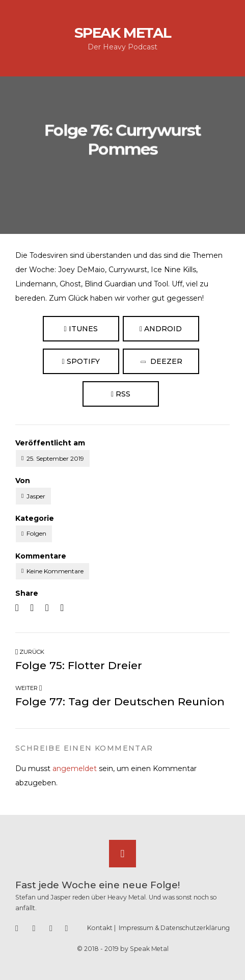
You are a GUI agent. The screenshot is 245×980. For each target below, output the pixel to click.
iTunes (80, 329)
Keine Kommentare (55, 571)
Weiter (29, 688)
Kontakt (100, 928)
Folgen (36, 533)
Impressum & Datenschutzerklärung (174, 928)
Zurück (30, 652)
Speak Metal (123, 33)
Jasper (36, 496)
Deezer (161, 362)
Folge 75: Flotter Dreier (79, 665)
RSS (121, 394)
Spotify (80, 361)
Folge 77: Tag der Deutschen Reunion (120, 701)
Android (161, 329)
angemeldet (75, 769)
